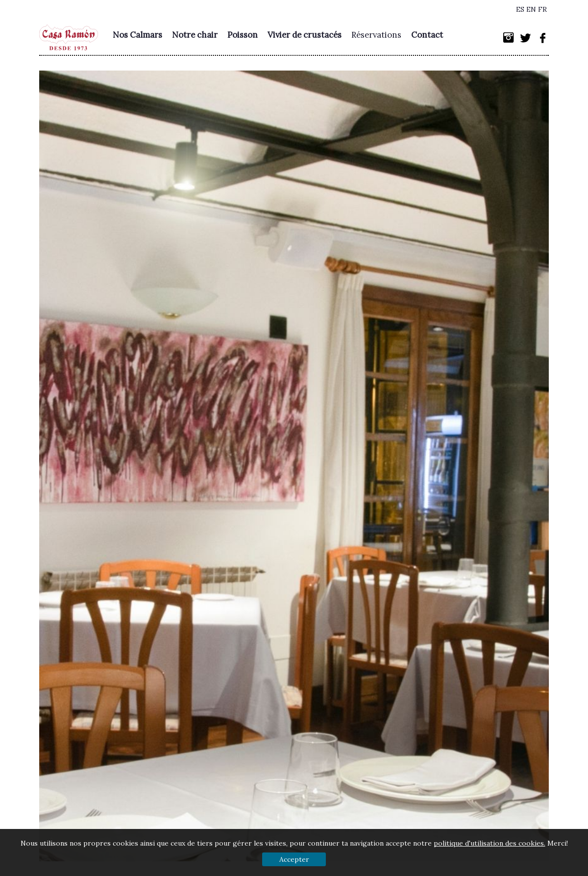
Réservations (376, 35)
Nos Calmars (137, 35)
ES (520, 9)
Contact (427, 35)
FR (542, 9)
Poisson (243, 35)
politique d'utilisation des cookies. (490, 843)
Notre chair (195, 35)
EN (531, 9)
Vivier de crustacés (305, 35)
